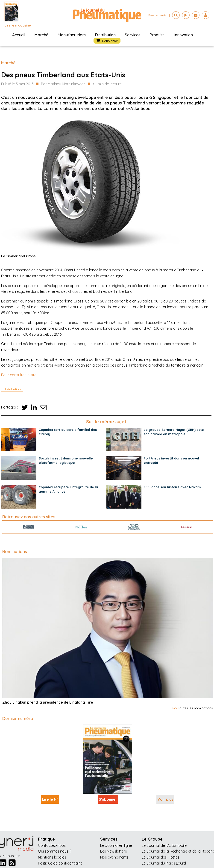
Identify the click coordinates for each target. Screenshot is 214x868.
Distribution (105, 35)
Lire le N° (50, 799)
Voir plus (165, 799)
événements (158, 15)
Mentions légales (52, 857)
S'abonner (108, 799)
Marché (41, 35)
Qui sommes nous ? (54, 851)
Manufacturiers (72, 35)
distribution (12, 389)
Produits (157, 35)
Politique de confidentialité (60, 863)
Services (133, 35)
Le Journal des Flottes (161, 857)
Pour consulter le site (19, 375)
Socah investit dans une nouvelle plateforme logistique (66, 461)
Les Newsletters (114, 851)
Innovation (183, 35)
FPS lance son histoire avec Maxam (172, 487)
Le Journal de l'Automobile (164, 845)
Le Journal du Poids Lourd (164, 863)
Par (63, 84)
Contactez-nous (52, 845)
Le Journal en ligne (116, 845)
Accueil (19, 35)
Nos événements (114, 857)
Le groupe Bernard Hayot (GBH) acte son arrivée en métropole (174, 432)
